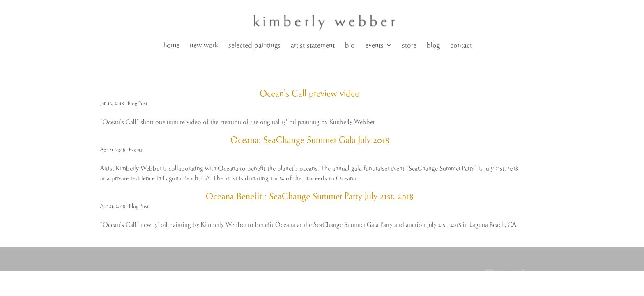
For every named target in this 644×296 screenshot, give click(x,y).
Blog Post (138, 103)
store (409, 45)
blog (433, 45)
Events (136, 150)
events (374, 45)
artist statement (313, 45)
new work (204, 45)
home (171, 45)
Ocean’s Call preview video (310, 94)
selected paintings (254, 45)
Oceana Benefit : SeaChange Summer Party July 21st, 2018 (310, 197)
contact (461, 45)
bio (350, 45)
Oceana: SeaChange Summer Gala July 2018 (310, 140)
